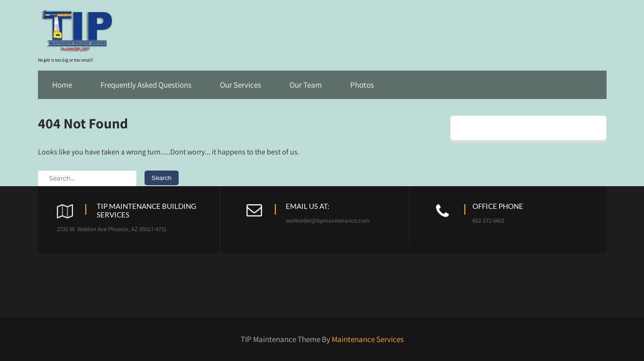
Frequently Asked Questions (146, 85)
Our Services (240, 85)
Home (62, 85)
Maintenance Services (368, 339)
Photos (362, 85)
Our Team (306, 85)
